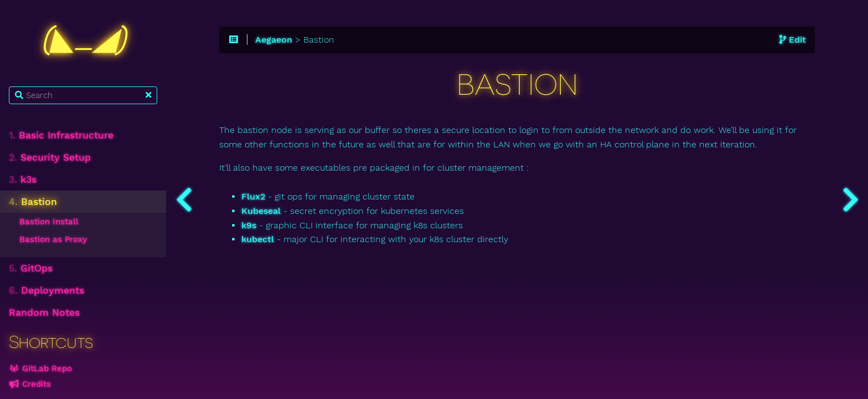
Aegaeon (274, 40)
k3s (23, 180)
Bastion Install (49, 222)
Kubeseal (261, 211)
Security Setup (50, 157)
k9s (249, 226)
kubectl (258, 239)
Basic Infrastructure (61, 135)
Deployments (46, 290)
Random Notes (44, 313)
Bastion (33, 202)
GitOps (31, 268)
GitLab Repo (40, 369)
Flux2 (253, 197)
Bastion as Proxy (53, 239)
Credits (30, 384)
